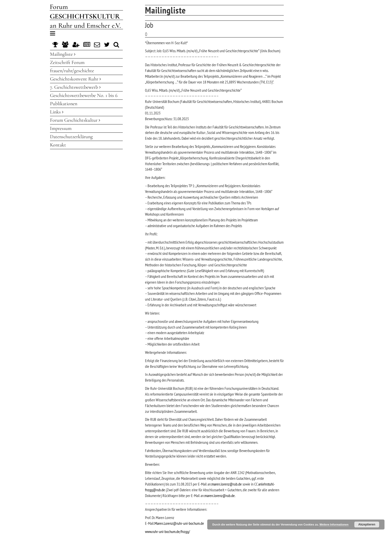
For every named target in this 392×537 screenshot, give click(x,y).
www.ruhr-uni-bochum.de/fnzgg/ (167, 532)
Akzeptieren (367, 525)
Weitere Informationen (334, 525)
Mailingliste (63, 54)
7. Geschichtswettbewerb (75, 87)
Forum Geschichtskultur (75, 120)
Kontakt (58, 145)
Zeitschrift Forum (67, 62)
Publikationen (64, 104)
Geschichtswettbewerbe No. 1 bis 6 (84, 95)
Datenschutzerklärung (71, 137)
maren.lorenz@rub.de (227, 484)
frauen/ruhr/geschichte (72, 71)
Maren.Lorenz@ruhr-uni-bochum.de (179, 523)
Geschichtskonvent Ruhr (75, 79)
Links (57, 112)
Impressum (61, 128)
